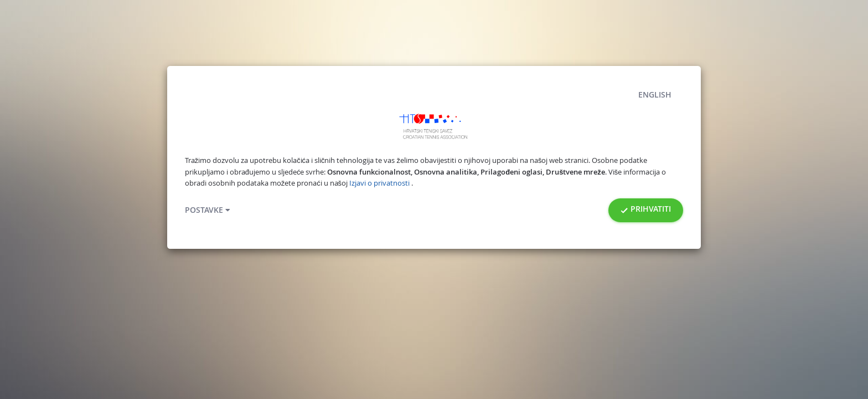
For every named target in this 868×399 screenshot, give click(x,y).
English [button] (655, 95)
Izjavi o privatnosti (380, 183)
